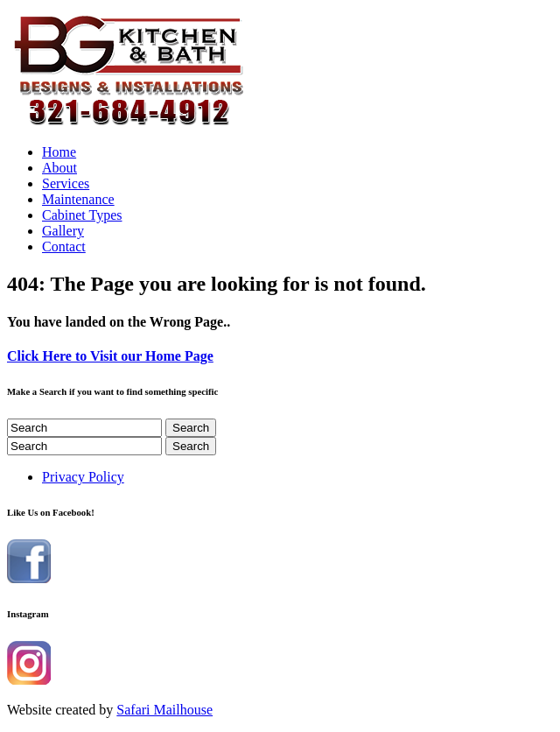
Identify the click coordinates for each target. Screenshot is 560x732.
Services (66, 183)
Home (59, 152)
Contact (64, 246)
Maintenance (78, 199)
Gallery (63, 231)
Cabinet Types (82, 215)
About (59, 168)
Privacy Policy (83, 477)
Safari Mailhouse (164, 710)
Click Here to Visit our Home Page (110, 356)
